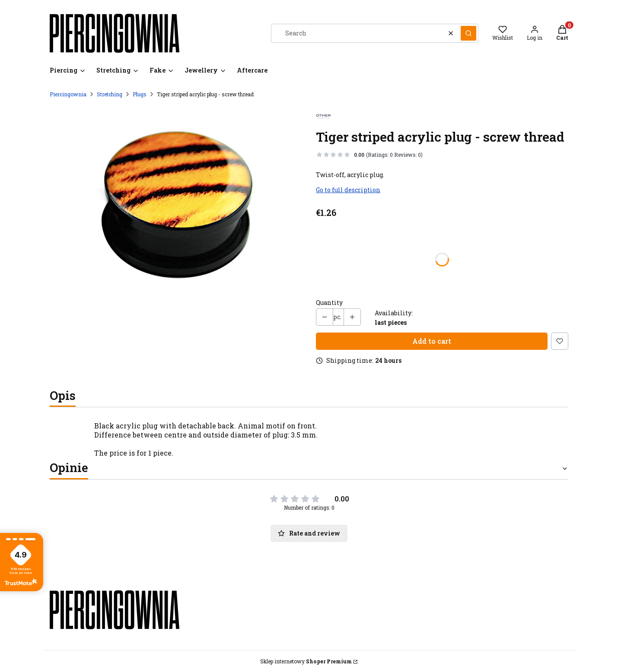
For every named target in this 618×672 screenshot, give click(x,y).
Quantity (329, 303)
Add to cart (432, 341)
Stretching (110, 94)
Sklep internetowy (306, 661)
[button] (468, 33)
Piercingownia (68, 94)
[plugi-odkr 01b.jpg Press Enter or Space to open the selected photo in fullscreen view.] (176, 204)
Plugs (140, 94)
